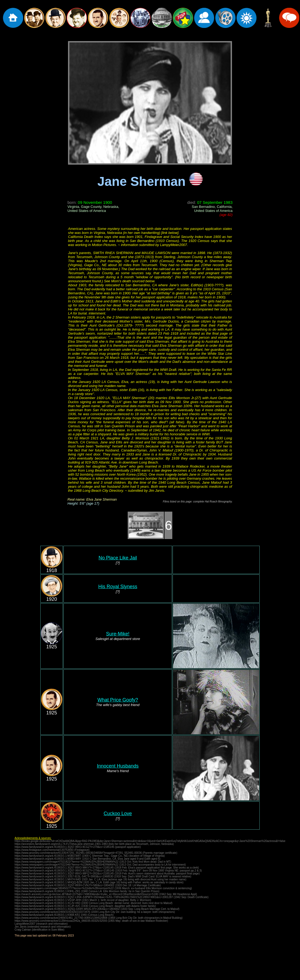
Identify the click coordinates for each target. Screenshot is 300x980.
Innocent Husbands (118, 766)
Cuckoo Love (118, 813)
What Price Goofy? (118, 700)
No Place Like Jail (118, 558)
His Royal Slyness (118, 587)
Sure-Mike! (118, 634)
